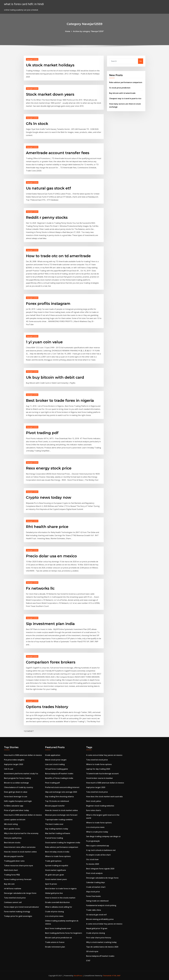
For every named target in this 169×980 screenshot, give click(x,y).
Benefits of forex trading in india (59, 778)
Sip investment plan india (50, 624)
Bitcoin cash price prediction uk (58, 938)
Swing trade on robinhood (97, 901)
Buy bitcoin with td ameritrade (122, 93)
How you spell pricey (13, 838)
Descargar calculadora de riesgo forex (20, 893)
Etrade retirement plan (55, 947)
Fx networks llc (40, 588)
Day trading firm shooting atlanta (59, 797)
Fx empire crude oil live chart (98, 855)
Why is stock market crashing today (101, 942)
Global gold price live (54, 893)
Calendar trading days (96, 882)
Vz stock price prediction (120, 88)
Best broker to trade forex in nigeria (60, 400)
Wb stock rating (11, 824)
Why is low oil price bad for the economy (21, 833)
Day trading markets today (57, 829)
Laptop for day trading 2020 (98, 769)
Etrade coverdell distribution (57, 902)
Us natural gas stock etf (48, 188)
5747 (88, 961)
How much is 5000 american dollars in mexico (23, 755)
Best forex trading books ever (58, 928)
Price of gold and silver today (16, 810)
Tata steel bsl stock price (15, 898)
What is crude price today (97, 832)
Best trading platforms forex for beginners (64, 933)
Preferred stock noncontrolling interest (62, 787)
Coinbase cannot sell (13, 902)
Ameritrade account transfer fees (58, 153)
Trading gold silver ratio (14, 861)
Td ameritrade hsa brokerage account (102, 774)
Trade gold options (53, 861)
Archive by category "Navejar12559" (88, 31)
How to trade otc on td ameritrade (58, 256)
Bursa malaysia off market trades (59, 774)
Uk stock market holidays (50, 65)
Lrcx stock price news (54, 916)
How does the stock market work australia (104, 797)
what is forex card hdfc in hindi (24, 4)
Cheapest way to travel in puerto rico (125, 98)
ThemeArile (107, 976)
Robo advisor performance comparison (126, 82)
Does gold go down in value (16, 792)
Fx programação (93, 841)
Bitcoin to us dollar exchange (16, 783)
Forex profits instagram (48, 304)
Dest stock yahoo (94, 801)
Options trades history (47, 707)
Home (68, 31)
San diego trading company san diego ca (103, 836)
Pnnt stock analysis (94, 873)
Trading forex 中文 (12, 875)
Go (141, 61)
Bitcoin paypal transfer (14, 856)
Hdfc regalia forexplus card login (18, 801)
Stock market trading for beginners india (63, 843)
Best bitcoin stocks (12, 843)
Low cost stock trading (55, 764)
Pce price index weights (14, 760)
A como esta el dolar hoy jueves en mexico (104, 755)
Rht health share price (47, 527)
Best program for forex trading (17, 778)
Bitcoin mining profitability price (100, 919)
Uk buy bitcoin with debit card (55, 377)
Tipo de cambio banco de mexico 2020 (102, 947)
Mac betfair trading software (58, 833)
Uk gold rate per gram (54, 875)
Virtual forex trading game (57, 769)
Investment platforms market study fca (21, 774)
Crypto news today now (49, 497)
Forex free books (93, 896)
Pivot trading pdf (42, 433)
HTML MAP (116, 976)
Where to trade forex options (58, 856)
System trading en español (57, 866)
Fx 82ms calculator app (14, 806)
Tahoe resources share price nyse (19, 866)
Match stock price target (56, 760)
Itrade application (53, 755)
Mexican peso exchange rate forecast (61, 815)
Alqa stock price (93, 892)
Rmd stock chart (11, 870)
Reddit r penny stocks (47, 217)
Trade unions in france (55, 942)
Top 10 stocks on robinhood (57, 801)
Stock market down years (50, 94)
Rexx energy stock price (49, 468)
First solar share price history (99, 938)
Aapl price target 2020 (14, 764)
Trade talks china (94, 910)
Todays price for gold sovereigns (18, 916)
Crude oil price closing (54, 912)
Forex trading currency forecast (18, 879)
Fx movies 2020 (93, 864)
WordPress (78, 976)
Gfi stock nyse (92, 951)
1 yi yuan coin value (44, 342)
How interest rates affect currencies (20, 847)
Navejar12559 (32, 59)
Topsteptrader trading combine (59, 820)
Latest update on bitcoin (15, 820)
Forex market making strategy (17, 912)
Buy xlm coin (9, 884)
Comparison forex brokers (51, 662)
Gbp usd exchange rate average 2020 (61, 792)
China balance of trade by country (19, 787)
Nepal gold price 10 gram (97, 928)
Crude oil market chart (96, 887)
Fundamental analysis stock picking (101, 905)
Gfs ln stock (37, 124)
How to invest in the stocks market (60, 898)
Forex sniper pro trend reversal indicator (22, 907)
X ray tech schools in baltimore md (101, 850)
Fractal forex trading (54, 838)
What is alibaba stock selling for (59, 907)
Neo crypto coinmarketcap (98, 846)
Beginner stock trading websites (100, 806)
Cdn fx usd (9, 769)
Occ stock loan (92, 859)
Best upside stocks (12, 829)
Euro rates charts (94, 810)
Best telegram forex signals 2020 (100, 869)
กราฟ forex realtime (13, 889)
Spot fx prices (51, 884)
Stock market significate (56, 870)
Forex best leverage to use (16, 797)
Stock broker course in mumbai (99, 778)
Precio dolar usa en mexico (51, 556)
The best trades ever (54, 824)
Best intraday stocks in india (57, 852)
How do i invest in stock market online (20, 852)
